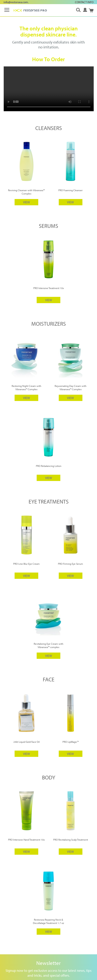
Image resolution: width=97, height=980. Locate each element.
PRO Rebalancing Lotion (49, 466)
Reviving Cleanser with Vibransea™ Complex (26, 192)
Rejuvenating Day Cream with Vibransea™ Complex (70, 388)
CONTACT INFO (84, 2)
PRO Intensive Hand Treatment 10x (26, 840)
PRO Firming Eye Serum (70, 564)
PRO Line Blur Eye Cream (26, 564)
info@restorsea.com (16, 2)
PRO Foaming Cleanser (70, 190)
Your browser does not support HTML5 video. (49, 89)
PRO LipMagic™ (71, 742)
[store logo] (30, 10)
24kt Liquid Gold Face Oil (27, 742)
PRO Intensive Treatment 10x (49, 288)
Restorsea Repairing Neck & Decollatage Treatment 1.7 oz (48, 921)
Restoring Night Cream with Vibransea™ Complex (26, 388)
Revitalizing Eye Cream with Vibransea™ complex (48, 645)
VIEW (27, 202)
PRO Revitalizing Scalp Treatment (71, 840)
